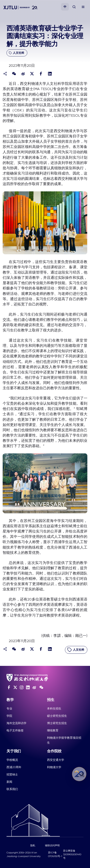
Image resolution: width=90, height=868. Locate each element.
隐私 (33, 845)
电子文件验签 (15, 730)
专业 (9, 708)
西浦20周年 (14, 767)
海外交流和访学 (16, 723)
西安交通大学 (56, 760)
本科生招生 (54, 708)
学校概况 (12, 760)
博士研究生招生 (57, 723)
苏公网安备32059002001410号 (72, 854)
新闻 (9, 782)
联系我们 (12, 789)
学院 (9, 716)
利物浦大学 (54, 767)
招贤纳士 (12, 774)
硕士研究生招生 (57, 716)
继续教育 (53, 730)
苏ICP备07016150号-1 (55, 854)
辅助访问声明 (52, 845)
